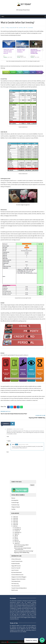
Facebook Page (15, 502)
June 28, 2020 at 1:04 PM (24, 444)
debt (25, 28)
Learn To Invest (15, 570)
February (17, 542)
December (17, 528)
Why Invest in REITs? (19, 546)
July (15, 535)
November (17, 529)
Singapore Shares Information (18, 579)
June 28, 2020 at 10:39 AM (18, 429)
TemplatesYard (13, 642)
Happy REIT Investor (16, 566)
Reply (8, 436)
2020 (14, 524)
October (17, 531)
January (16, 543)
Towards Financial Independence (19, 588)
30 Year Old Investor (16, 559)
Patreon (13, 498)
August (16, 534)
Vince (14, 444)
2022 (14, 521)
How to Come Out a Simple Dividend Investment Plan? (23, 549)
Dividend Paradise (16, 563)
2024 (14, 518)
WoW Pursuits (15, 590)
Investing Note (15, 500)
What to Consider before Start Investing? (24, 551)
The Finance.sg (15, 583)
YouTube (13, 509)
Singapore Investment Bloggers (19, 577)
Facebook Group (15, 505)
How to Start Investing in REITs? (21, 545)
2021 (14, 523)
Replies (10, 441)
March (16, 540)
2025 (14, 517)
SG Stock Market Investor (17, 575)
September (17, 532)
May (15, 537)
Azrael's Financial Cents (17, 561)
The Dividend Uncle (16, 581)
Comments (30, 28)
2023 (14, 520)
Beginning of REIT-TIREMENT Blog (22, 552)
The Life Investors (16, 586)
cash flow (21, 28)
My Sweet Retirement (17, 572)
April (16, 539)
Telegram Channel (16, 507)
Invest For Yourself (16, 568)
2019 (14, 526)
